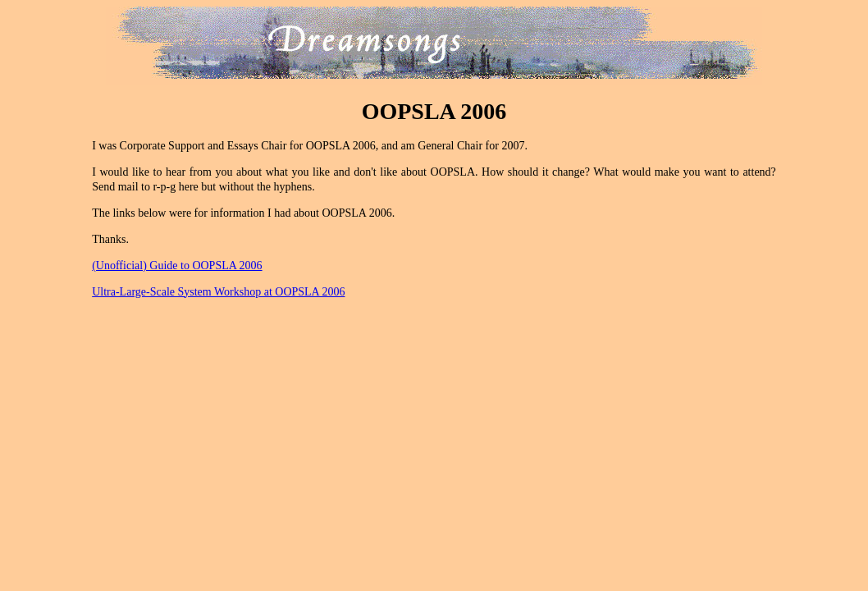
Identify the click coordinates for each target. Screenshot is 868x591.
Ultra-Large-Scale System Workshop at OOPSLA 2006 (218, 292)
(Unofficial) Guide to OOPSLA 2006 (177, 266)
